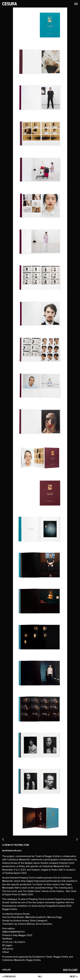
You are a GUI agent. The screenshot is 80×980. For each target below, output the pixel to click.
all (40, 977)
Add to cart (70, 970)
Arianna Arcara (13, 851)
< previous (9, 977)
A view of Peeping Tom (16, 845)
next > (74, 977)
